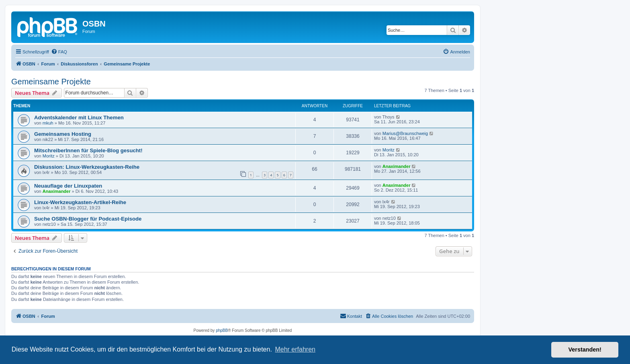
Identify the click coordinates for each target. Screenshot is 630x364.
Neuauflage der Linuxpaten (68, 186)
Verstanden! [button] (585, 350)
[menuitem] (59, 52)
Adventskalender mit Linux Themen (79, 118)
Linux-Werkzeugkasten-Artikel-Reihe (80, 202)
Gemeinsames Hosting (63, 134)
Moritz (49, 156)
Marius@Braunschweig (405, 133)
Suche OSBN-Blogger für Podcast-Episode (88, 219)
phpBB (222, 330)
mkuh (48, 123)
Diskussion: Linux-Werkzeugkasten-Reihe (87, 167)
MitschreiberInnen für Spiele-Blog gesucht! (88, 150)
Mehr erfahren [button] (295, 349)
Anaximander (397, 166)
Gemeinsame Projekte (51, 82)
